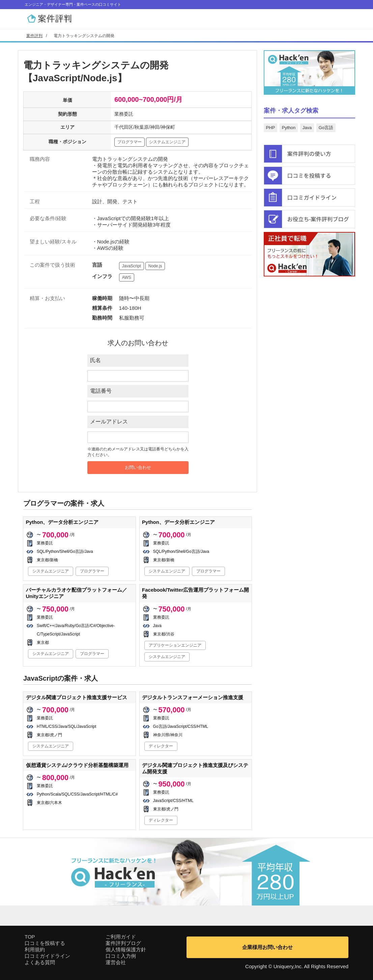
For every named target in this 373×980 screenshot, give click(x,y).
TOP (30, 937)
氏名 (95, 360)
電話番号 (101, 391)
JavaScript (132, 266)
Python (289, 128)
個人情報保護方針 (126, 949)
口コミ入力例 (121, 956)
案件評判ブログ (123, 943)
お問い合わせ (138, 467)
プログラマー (130, 142)
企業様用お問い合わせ (267, 947)
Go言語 (326, 128)
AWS (127, 277)
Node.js (155, 266)
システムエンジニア (167, 142)
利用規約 (35, 949)
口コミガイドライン (47, 956)
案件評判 (34, 36)
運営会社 (116, 962)
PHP (271, 128)
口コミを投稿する (45, 943)
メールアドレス (109, 422)
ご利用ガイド (121, 937)
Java (307, 128)
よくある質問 (40, 962)
